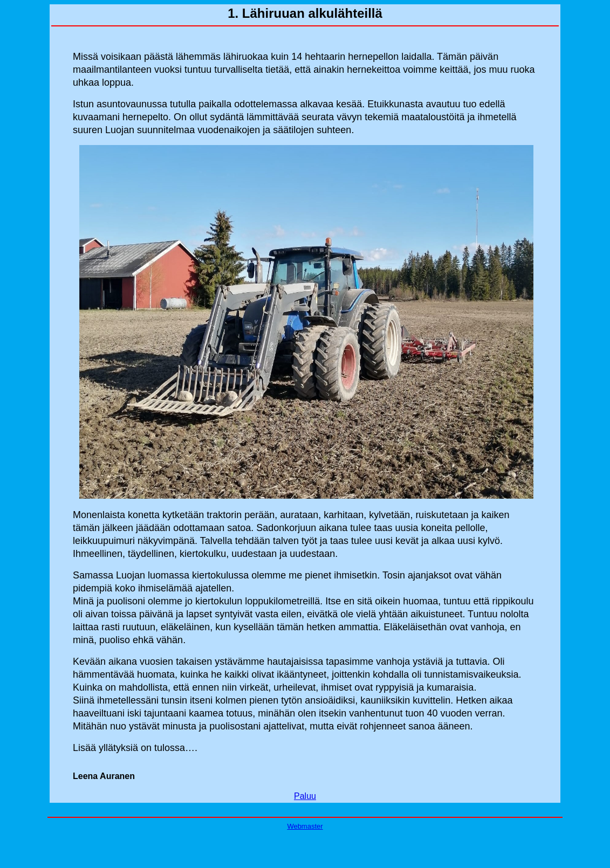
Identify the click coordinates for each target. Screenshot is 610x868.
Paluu (305, 796)
